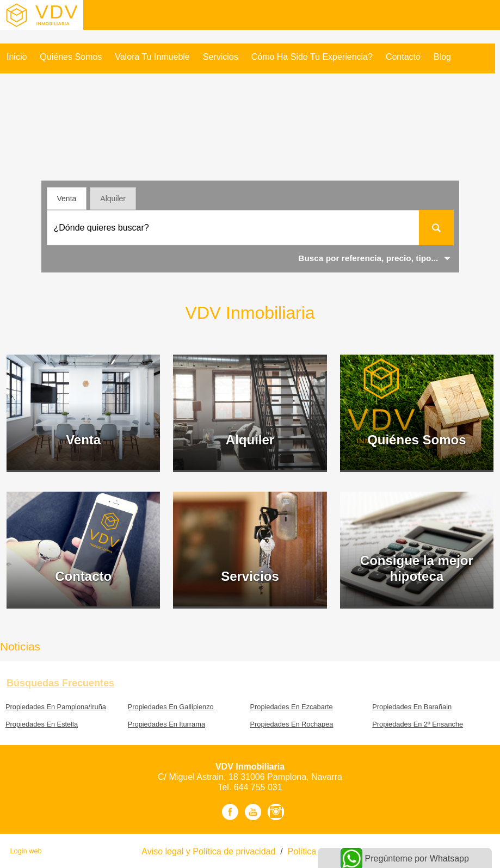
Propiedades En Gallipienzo (171, 707)
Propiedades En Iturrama (166, 724)
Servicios (221, 57)
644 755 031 (258, 787)
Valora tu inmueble (152, 57)
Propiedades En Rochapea (292, 724)
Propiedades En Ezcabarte (292, 707)
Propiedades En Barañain (412, 707)
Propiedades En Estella (42, 724)
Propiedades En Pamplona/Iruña (56, 707)
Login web (26, 851)
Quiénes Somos (71, 57)
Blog (442, 57)
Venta (67, 199)
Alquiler (113, 199)
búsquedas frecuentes (60, 683)
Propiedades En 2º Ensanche (418, 724)
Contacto (403, 57)
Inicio (17, 57)
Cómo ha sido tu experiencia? (312, 57)
